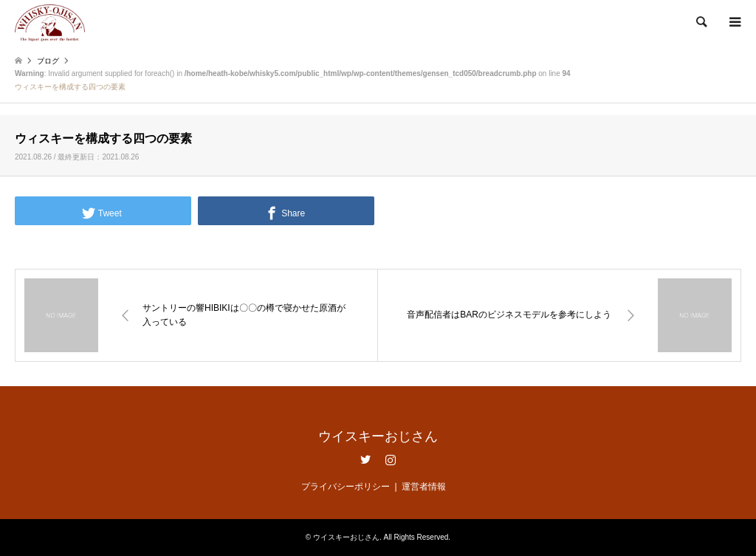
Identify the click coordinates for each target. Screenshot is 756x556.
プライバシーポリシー (346, 487)
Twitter (365, 459)
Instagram (391, 459)
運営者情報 (424, 487)
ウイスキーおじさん (378, 436)
